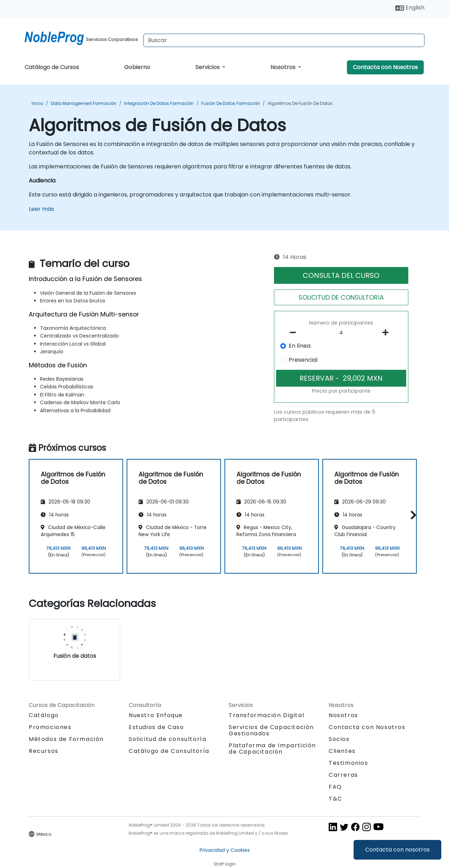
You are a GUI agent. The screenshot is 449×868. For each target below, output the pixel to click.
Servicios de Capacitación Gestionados (271, 730)
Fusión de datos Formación (231, 103)
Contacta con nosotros (397, 850)
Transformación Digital (266, 715)
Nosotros (284, 67)
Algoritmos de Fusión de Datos (300, 103)
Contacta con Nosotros (385, 67)
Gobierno (137, 67)
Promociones (50, 727)
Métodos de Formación (66, 739)
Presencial (303, 360)
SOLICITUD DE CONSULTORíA (341, 297)
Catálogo (44, 715)
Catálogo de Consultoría (169, 751)
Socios (339, 739)
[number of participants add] (387, 333)
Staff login (225, 864)
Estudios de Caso (156, 727)
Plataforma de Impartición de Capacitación (272, 749)
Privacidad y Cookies (225, 850)
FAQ (335, 787)
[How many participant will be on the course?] (341, 333)
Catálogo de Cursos (52, 67)
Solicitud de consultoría (167, 739)
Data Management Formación (84, 103)
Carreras (343, 775)
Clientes (342, 751)
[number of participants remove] (295, 333)
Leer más (41, 209)
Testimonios (349, 763)
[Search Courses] (284, 40)
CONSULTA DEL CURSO (341, 275)
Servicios (208, 67)
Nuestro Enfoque (156, 715)
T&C (336, 799)
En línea (300, 346)
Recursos (44, 751)
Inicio (37, 103)
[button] (412, 515)
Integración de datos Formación (159, 103)
